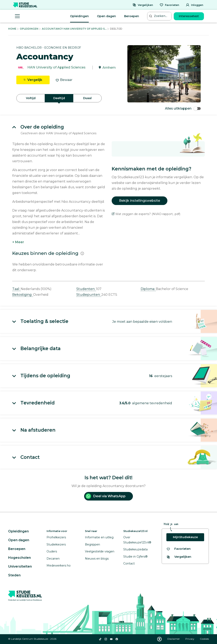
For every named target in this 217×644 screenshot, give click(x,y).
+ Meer (18, 242)
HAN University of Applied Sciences (56, 68)
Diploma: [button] (148, 289)
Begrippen (92, 544)
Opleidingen (79, 16)
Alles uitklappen (183, 108)
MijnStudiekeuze (185, 537)
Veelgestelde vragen (100, 551)
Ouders (52, 551)
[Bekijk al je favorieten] (179, 549)
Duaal (87, 98)
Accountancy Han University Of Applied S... (74, 29)
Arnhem (109, 68)
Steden (14, 575)
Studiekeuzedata (135, 549)
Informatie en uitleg (99, 537)
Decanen (53, 559)
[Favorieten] (169, 5)
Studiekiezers (56, 544)
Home (12, 29)
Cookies (204, 639)
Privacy (190, 639)
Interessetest (189, 16)
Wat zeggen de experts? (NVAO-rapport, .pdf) (146, 214)
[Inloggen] (194, 5)
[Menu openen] (17, 16)
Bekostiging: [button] (23, 295)
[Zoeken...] (160, 16)
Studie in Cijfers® (135, 557)
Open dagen (106, 16)
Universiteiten (20, 566)
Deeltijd (59, 98)
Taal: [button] (16, 289)
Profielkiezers (56, 537)
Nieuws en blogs (97, 559)
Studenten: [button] (86, 289)
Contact (129, 563)
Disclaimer (174, 639)
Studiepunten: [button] (89, 295)
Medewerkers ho (59, 566)
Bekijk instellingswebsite (140, 201)
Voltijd (31, 98)
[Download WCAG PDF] (159, 639)
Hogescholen (19, 558)
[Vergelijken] (143, 5)
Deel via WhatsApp (106, 496)
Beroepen (132, 16)
